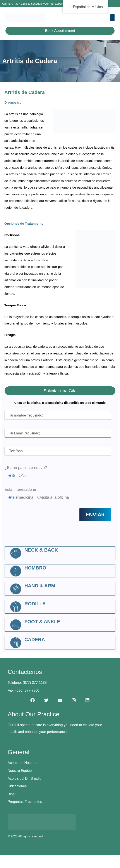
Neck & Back (41, 550)
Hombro (35, 568)
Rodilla (35, 604)
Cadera (35, 640)
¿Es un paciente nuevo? (26, 468)
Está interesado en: (21, 490)
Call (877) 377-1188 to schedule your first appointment (36, 4)
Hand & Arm (40, 586)
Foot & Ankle (42, 622)
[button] (112, 18)
